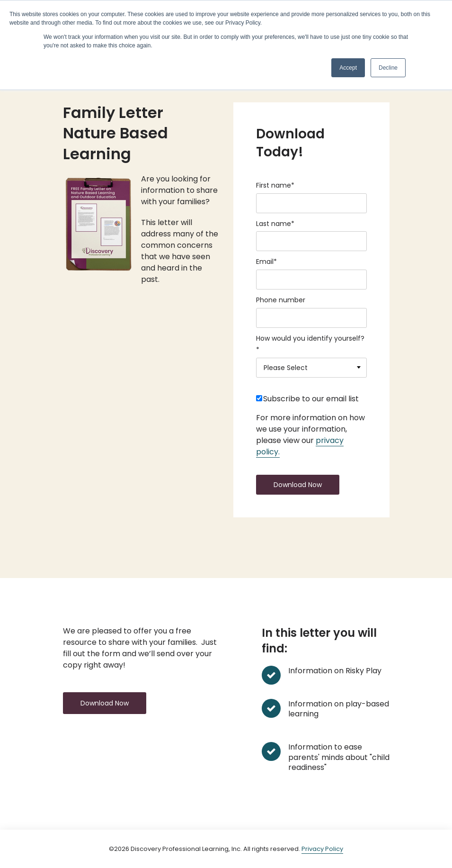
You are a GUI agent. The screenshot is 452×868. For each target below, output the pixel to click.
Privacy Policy (322, 849)
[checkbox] (311, 401)
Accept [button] (348, 68)
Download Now (105, 703)
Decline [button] (388, 68)
